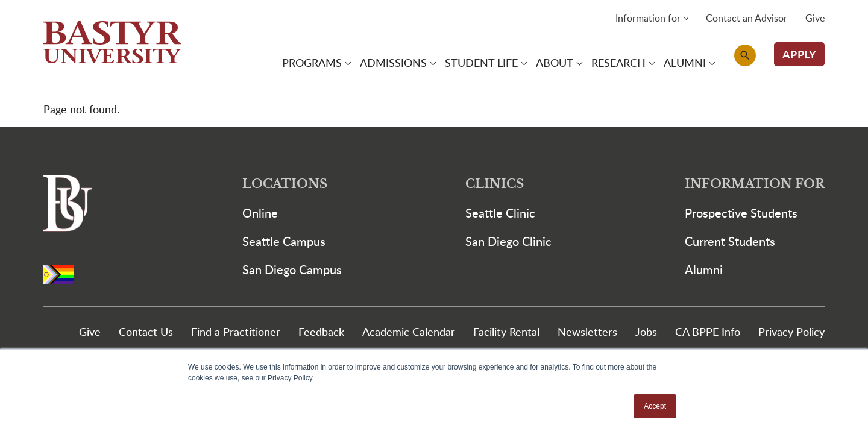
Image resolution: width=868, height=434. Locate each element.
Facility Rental (506, 331)
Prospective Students (741, 213)
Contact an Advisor (747, 18)
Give (815, 18)
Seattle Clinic (500, 213)
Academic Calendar (409, 331)
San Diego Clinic (508, 241)
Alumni (704, 269)
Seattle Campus (284, 241)
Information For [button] (755, 184)
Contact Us (146, 331)
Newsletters (587, 331)
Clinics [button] (495, 184)
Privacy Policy (791, 331)
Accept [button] (655, 406)
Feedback (321, 331)
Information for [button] (648, 18)
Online (260, 213)
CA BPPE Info (708, 331)
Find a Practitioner (236, 331)
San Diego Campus (292, 269)
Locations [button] (285, 184)
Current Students (730, 241)
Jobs (646, 331)
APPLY (800, 54)
